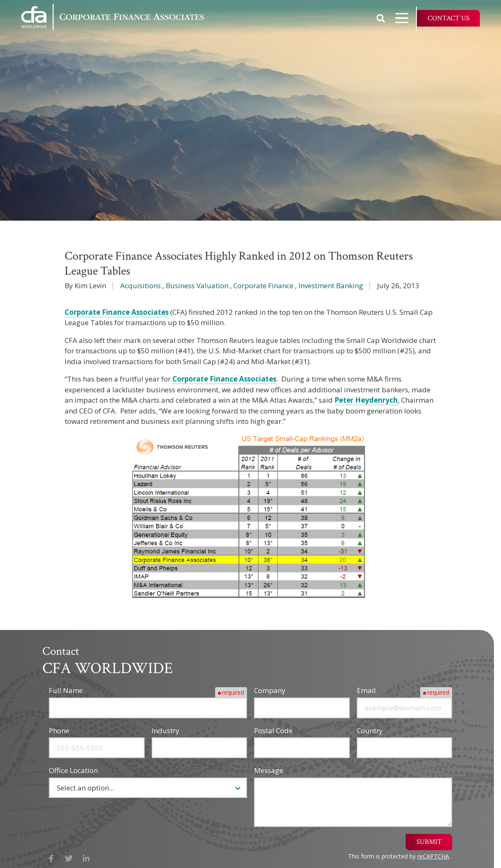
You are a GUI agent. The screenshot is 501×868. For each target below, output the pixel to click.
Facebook (51, 859)
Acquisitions (140, 286)
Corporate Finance (263, 286)
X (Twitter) (69, 859)
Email (366, 690)
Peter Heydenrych (366, 400)
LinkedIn (86, 859)
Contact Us (449, 18)
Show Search (381, 18)
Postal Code (273, 731)
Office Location (73, 770)
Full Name (66, 690)
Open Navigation (406, 18)
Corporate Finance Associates (117, 312)
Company (270, 690)
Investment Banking (331, 286)
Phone (59, 731)
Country (370, 731)
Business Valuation (197, 286)
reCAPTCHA (433, 856)
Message (269, 770)
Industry (166, 731)
